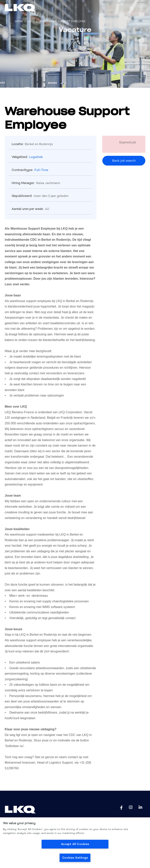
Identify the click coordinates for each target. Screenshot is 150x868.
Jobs (31, 21)
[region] (75, 843)
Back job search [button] (124, 161)
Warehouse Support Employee (62, 21)
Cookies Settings (75, 858)
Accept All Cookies (75, 844)
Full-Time (41, 170)
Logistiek (36, 157)
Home (19, 21)
